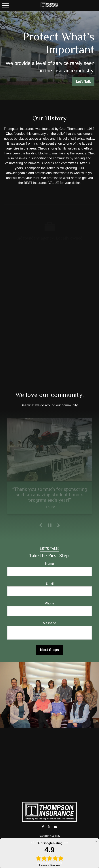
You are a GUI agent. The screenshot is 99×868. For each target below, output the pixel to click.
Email (49, 584)
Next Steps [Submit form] (49, 650)
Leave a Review (49, 854)
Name (49, 564)
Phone (49, 603)
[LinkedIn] (55, 827)
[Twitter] (49, 827)
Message (49, 623)
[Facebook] (43, 827)
